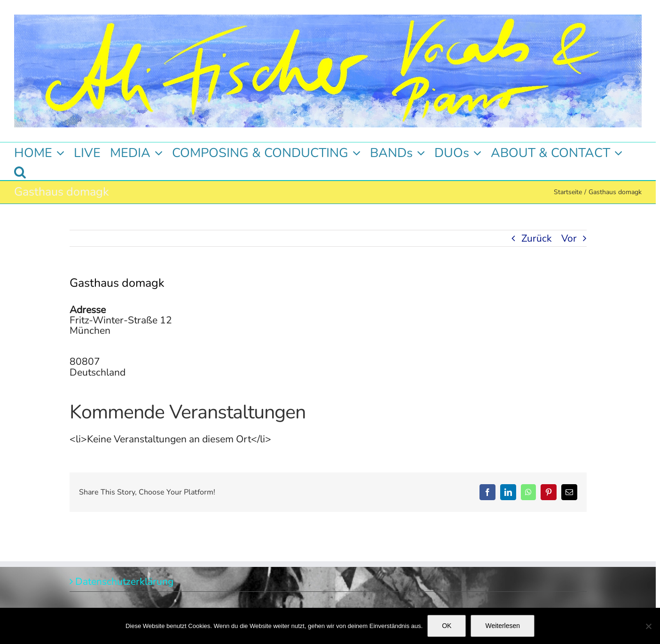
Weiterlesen (503, 626)
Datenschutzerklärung (124, 581)
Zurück (537, 238)
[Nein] (648, 626)
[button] (20, 171)
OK (447, 626)
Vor (569, 238)
